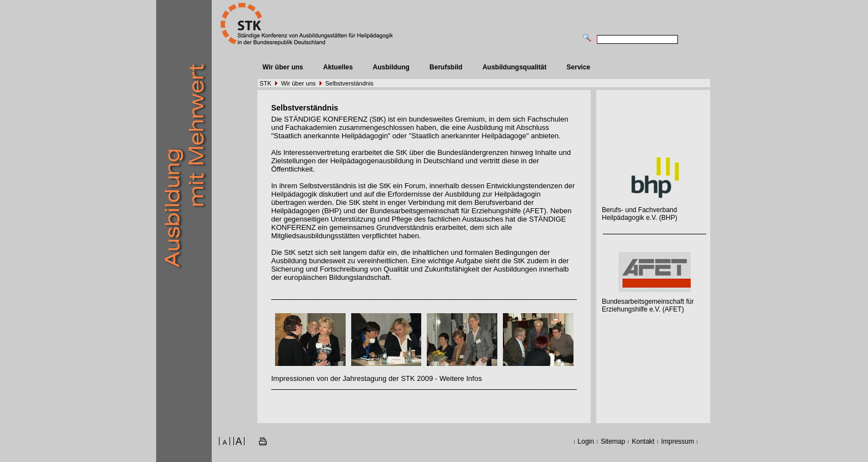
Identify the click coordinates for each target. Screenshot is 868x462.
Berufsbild (446, 67)
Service (579, 67)
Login (586, 441)
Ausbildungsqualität (514, 67)
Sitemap (613, 441)
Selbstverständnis (349, 83)
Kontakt (643, 441)
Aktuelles (338, 67)
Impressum (678, 441)
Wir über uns (283, 67)
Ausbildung (391, 67)
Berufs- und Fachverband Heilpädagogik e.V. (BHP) (640, 214)
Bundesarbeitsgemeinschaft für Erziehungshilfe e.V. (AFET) (648, 305)
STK (265, 83)
